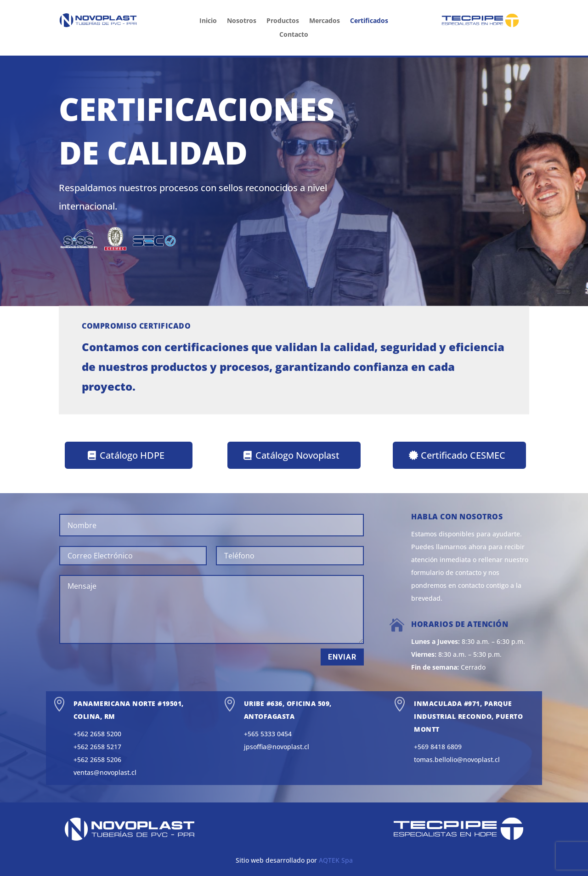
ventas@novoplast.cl (105, 772)
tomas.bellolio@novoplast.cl (457, 759)
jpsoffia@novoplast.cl (277, 747)
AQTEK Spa (336, 860)
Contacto (294, 35)
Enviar (342, 657)
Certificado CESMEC (463, 455)
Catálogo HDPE (132, 455)
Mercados (325, 21)
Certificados (369, 21)
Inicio (208, 21)
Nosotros (242, 21)
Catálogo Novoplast (297, 455)
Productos (283, 21)
